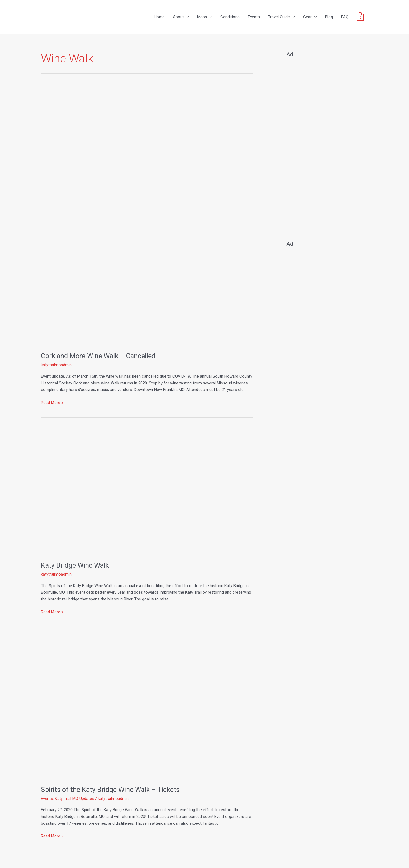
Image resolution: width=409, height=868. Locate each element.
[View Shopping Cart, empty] (360, 17)
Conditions (230, 17)
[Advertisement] (327, 147)
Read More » (52, 402)
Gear (307, 17)
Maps (202, 17)
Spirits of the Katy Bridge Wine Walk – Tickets (112, 790)
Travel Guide (279, 17)
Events (254, 17)
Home (159, 17)
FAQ (345, 17)
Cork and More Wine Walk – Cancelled (100, 356)
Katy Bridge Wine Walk (76, 566)
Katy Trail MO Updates (74, 799)
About (178, 17)
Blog (329, 17)
